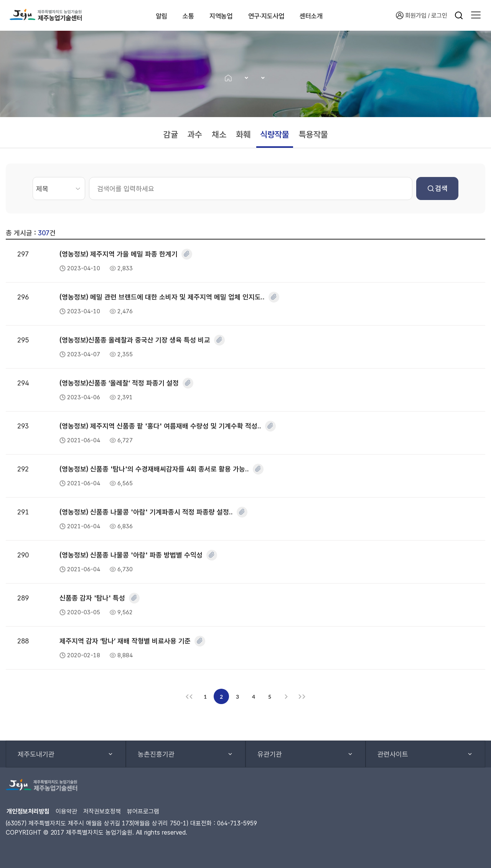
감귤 (171, 134)
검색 (437, 188)
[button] (476, 15)
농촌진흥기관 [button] (156, 754)
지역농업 (226, 15)
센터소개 (339, 15)
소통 (183, 15)
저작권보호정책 (102, 811)
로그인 (439, 16)
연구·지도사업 (283, 15)
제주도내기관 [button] (36, 754)
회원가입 (411, 15)
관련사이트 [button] (393, 754)
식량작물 (275, 134)
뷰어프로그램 (143, 811)
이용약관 (66, 811)
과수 (195, 134)
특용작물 (313, 134)
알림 (147, 15)
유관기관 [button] (270, 754)
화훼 (243, 134)
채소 (219, 134)
